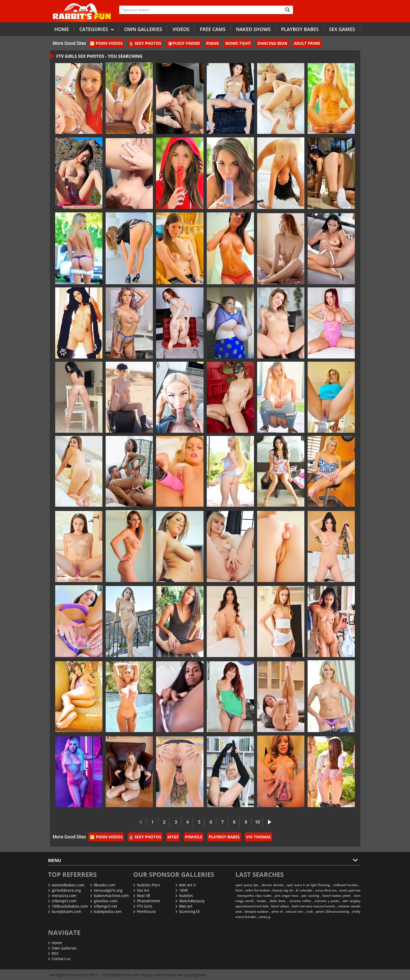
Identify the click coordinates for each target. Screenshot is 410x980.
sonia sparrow (350, 890)
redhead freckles (346, 885)
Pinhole (194, 837)
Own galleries (143, 29)
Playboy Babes (300, 29)
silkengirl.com (62, 901)
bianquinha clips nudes (254, 896)
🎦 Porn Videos (106, 43)
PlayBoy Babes (224, 837)
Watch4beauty (190, 901)
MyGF (173, 837)
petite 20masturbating (332, 911)
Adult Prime (307, 43)
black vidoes (280, 906)
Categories (97, 29)
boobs (261, 901)
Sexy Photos (145, 43)
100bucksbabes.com (68, 906)
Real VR (142, 896)
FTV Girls (143, 906)
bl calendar (304, 890)
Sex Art (141, 890)
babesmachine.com (109, 896)
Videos (181, 29)
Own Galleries (62, 948)
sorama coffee (300, 901)
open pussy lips (247, 885)
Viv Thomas (258, 837)
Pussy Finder (184, 43)
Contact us (59, 959)
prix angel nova (287, 896)
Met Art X (185, 885)
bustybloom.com (65, 911)
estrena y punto (327, 901)
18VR (182, 890)
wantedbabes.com (66, 885)
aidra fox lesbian (258, 890)
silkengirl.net (104, 906)
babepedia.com (106, 911)
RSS (53, 953)
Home (62, 29)
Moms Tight (238, 43)
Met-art (184, 906)
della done (278, 901)
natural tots (294, 911)
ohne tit (277, 911)
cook (309, 911)
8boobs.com (103, 885)
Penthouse (144, 911)
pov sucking (310, 896)
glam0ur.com (104, 901)
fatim (239, 890)
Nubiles (184, 896)
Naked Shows (253, 29)
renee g (264, 917)
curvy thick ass (326, 890)
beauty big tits (283, 890)
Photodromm (147, 901)
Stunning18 (187, 911)
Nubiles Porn (147, 885)
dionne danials (273, 885)
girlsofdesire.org (64, 890)
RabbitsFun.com (125, 975)
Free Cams (213, 29)
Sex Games (342, 29)
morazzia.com (62, 896)
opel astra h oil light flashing (308, 885)
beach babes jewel (336, 896)
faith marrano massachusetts (314, 906)
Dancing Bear (272, 43)
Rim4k (213, 43)
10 (257, 822)
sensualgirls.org (106, 890)
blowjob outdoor (257, 911)
